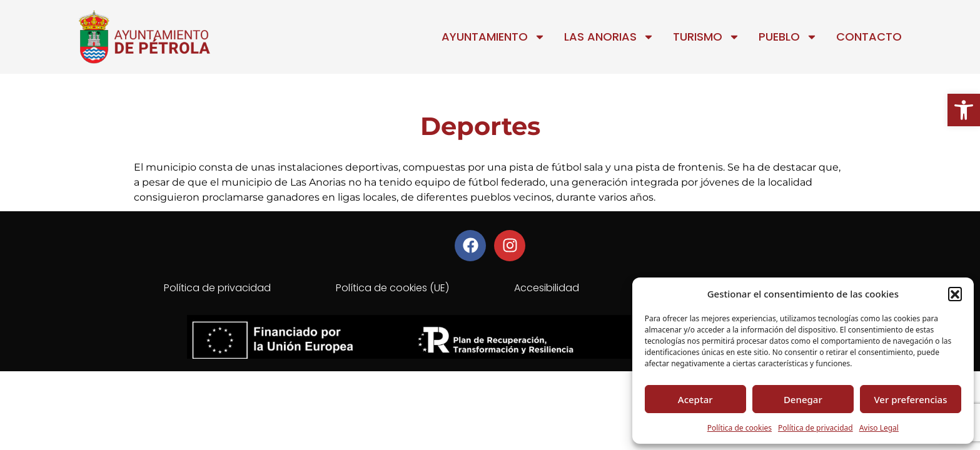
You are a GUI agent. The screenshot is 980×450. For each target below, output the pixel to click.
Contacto (869, 37)
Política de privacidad (816, 428)
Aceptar (695, 399)
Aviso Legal (879, 428)
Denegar (803, 399)
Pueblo (788, 37)
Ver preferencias (910, 399)
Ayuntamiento (493, 37)
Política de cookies (740, 428)
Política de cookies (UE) (392, 288)
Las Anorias (609, 37)
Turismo (706, 37)
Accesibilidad (547, 288)
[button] (964, 110)
